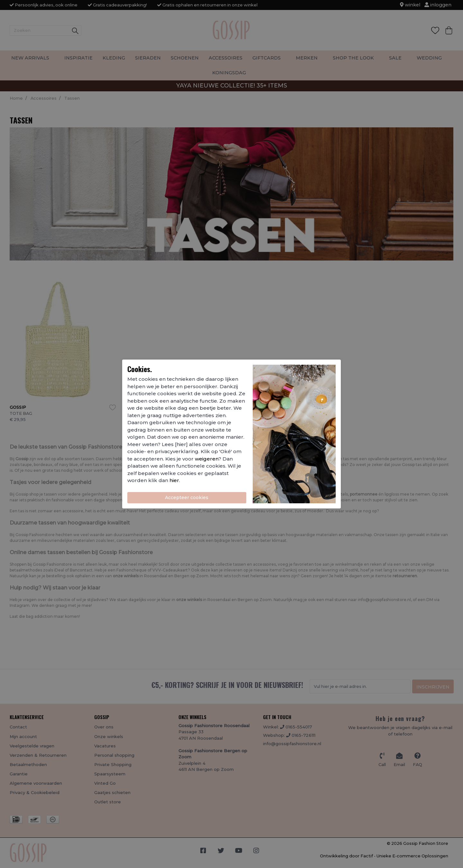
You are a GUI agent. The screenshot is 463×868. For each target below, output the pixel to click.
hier (174, 480)
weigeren (207, 459)
